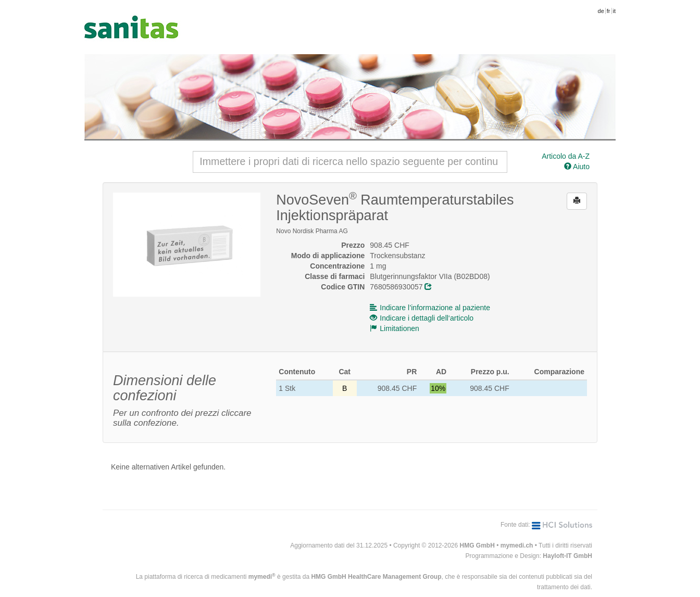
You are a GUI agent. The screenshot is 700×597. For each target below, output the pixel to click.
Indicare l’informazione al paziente (430, 308)
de (601, 11)
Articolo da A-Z (566, 156)
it (615, 11)
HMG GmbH (477, 545)
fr (609, 11)
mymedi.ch (517, 545)
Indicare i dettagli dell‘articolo (422, 318)
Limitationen (395, 328)
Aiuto (577, 167)
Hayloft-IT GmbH (567, 556)
